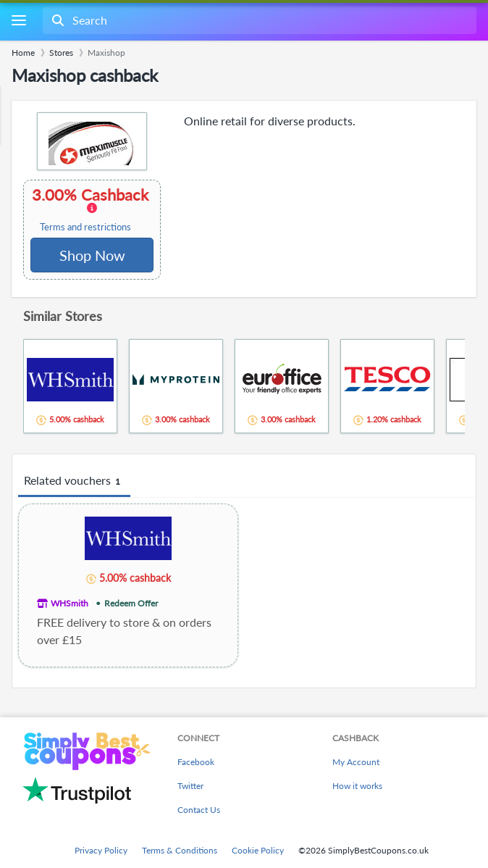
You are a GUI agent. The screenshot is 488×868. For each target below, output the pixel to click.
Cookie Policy (258, 850)
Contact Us (199, 810)
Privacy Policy (101, 850)
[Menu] (18, 21)
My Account (356, 762)
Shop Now (92, 255)
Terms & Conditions (180, 850)
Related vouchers (74, 481)
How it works (357, 786)
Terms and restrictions (85, 227)
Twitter (190, 786)
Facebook (196, 762)
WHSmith (70, 603)
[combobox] (258, 20)
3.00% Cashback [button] (92, 209)
